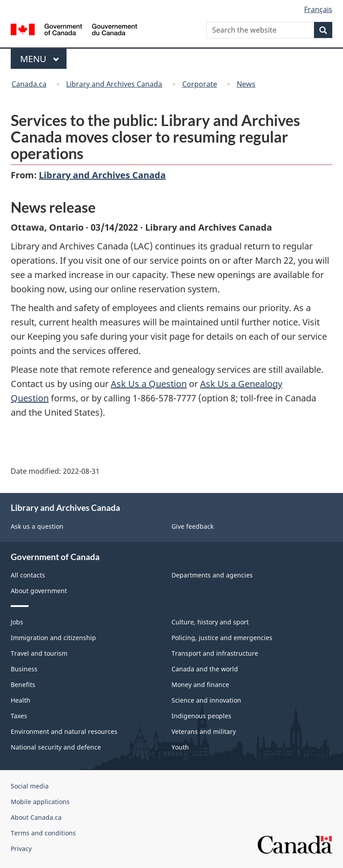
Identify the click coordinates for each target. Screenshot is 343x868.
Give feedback (192, 526)
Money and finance (200, 685)
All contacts (28, 575)
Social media (30, 786)
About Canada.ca (36, 817)
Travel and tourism (39, 653)
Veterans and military (204, 731)
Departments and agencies (212, 575)
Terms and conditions (43, 833)
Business (24, 669)
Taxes (19, 716)
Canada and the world (205, 669)
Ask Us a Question (149, 384)
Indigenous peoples (201, 716)
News (246, 84)
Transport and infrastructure (215, 653)
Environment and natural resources (64, 731)
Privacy (21, 849)
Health (21, 700)
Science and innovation (206, 700)
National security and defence (56, 747)
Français (318, 9)
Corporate (200, 84)
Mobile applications (40, 802)
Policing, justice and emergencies (222, 638)
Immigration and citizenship (53, 638)
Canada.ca (29, 84)
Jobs (17, 622)
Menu (40, 59)
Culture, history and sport (210, 622)
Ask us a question (37, 526)
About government (39, 591)
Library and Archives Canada (114, 84)
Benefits (23, 685)
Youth (180, 747)
